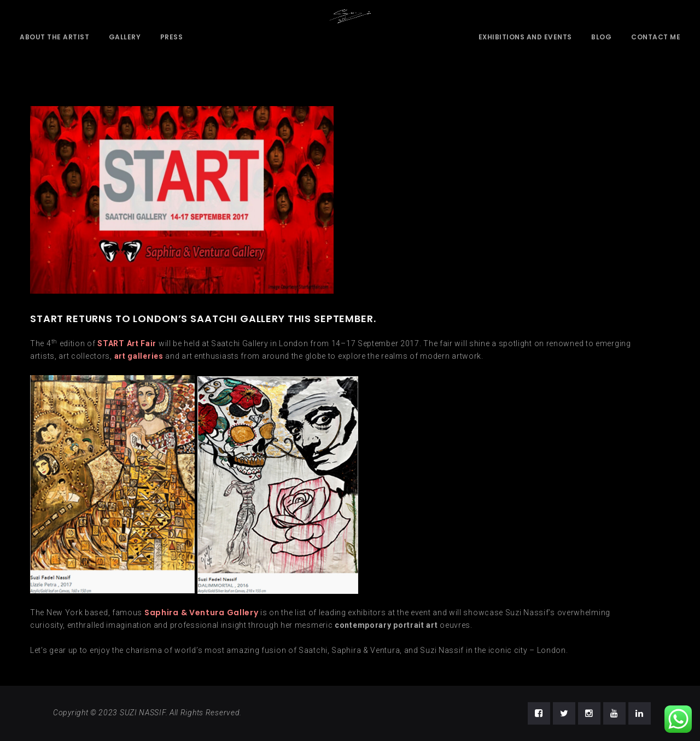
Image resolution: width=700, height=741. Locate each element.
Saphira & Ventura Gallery (202, 612)
